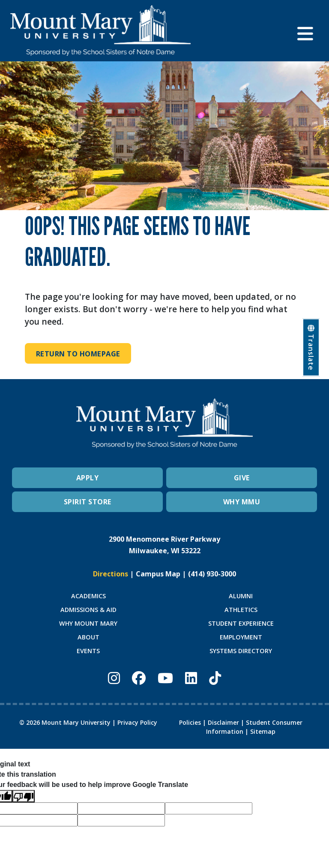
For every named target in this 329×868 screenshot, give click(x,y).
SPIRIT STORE (88, 502)
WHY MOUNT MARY (88, 623)
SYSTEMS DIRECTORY (241, 651)
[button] (308, 30)
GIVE (242, 478)
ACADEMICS (88, 596)
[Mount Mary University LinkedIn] (191, 678)
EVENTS (88, 651)
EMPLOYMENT (241, 637)
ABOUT (88, 637)
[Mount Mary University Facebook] (139, 678)
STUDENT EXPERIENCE (241, 623)
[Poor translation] (24, 797)
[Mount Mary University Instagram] (114, 678)
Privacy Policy (137, 722)
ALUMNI (241, 596)
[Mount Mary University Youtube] (165, 678)
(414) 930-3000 (212, 574)
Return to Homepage (80, 354)
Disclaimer (223, 722)
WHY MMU (242, 502)
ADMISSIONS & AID (88, 610)
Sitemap (263, 731)
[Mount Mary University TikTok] (215, 678)
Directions (111, 574)
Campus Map (158, 574)
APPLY (88, 478)
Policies (190, 722)
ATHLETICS (241, 610)
